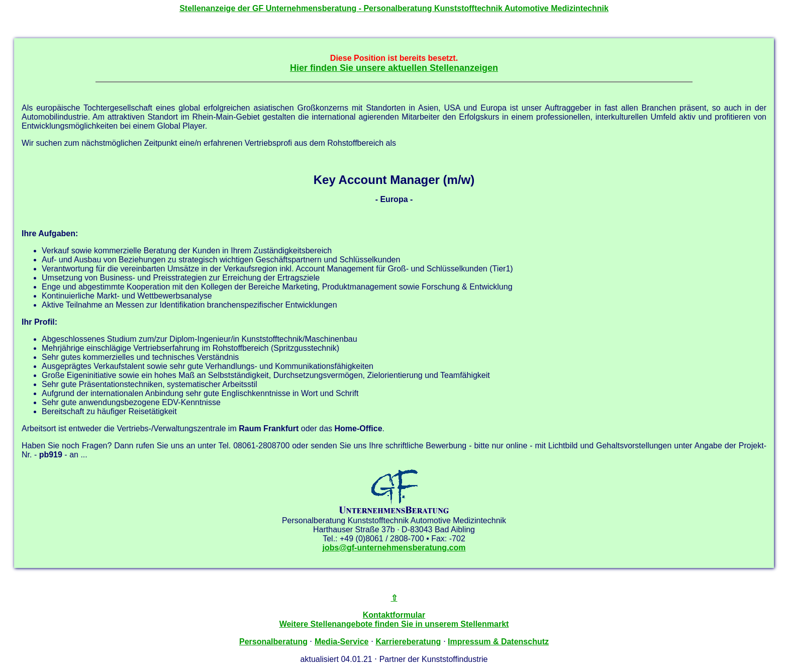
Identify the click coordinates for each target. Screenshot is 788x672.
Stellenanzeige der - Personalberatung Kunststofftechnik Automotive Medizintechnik (394, 8)
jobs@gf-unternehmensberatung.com (394, 548)
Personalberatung (273, 642)
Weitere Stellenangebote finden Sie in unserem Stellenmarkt (394, 624)
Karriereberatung (408, 642)
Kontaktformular (394, 615)
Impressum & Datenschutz (498, 642)
